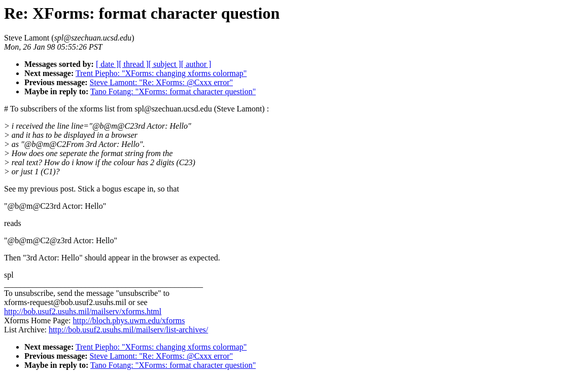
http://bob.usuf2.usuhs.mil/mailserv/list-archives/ (128, 330)
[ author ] (196, 64)
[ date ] (107, 64)
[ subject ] (165, 64)
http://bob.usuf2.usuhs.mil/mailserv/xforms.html (83, 311)
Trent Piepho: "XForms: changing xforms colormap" (161, 73)
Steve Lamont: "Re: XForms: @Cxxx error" (161, 82)
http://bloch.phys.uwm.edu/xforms (129, 320)
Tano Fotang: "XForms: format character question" (173, 91)
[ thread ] (134, 64)
